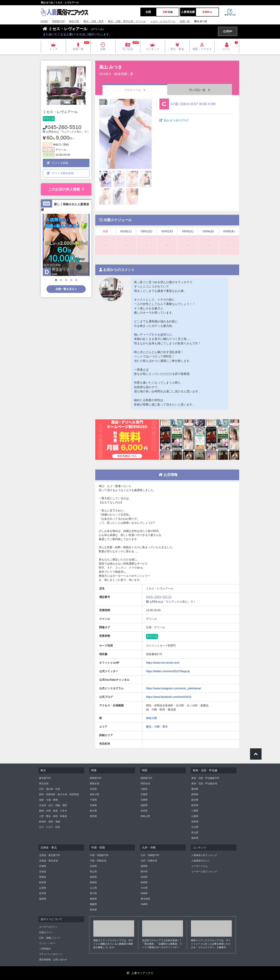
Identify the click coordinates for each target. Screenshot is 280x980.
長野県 (195, 822)
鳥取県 (93, 877)
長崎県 (144, 882)
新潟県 (195, 800)
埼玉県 (93, 789)
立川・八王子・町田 (50, 827)
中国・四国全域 (98, 861)
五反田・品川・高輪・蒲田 (53, 805)
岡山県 (93, 872)
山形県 (43, 888)
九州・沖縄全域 (149, 861)
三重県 (195, 811)
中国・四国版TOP (99, 855)
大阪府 (144, 789)
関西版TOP (146, 778)
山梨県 (195, 816)
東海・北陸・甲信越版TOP (205, 778)
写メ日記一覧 (200, 90)
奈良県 (144, 811)
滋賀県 (144, 805)
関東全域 (94, 784)
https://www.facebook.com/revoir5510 (169, 697)
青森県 (43, 877)
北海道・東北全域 (48, 861)
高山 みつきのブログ (174, 120)
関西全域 (145, 784)
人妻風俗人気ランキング (204, 855)
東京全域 (44, 784)
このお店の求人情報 (66, 189)
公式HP (228, 31)
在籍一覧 (185, 21)
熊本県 (144, 872)
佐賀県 (144, 877)
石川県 (195, 827)
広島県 (93, 866)
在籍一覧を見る (66, 289)
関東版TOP (58, 21)
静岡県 (195, 794)
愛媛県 (93, 904)
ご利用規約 (45, 949)
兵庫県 (144, 800)
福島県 (43, 899)
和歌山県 (145, 816)
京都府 (144, 794)
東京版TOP (45, 778)
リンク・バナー (47, 943)
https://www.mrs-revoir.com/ (163, 663)
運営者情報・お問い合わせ (53, 960)
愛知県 (195, 789)
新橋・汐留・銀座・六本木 (53, 811)
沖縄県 (144, 904)
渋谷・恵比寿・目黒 (50, 789)
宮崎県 (144, 893)
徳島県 (93, 899)
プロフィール (135, 90)
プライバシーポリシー (51, 954)
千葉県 (93, 800)
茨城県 (93, 805)
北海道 (43, 872)
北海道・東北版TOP (50, 855)
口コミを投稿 (58, 163)
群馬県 (93, 816)
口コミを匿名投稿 (60, 173)
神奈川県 (74, 21)
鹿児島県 (145, 899)
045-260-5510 (64, 127)
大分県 (144, 888)
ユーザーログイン (48, 927)
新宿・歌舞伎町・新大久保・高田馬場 (59, 794)
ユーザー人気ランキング (204, 872)
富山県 (195, 833)
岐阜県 (195, 805)
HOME (44, 21)
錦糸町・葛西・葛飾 (50, 822)
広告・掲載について (50, 938)
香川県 (93, 893)
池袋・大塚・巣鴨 (48, 800)
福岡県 (144, 866)
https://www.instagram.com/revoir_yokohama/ (173, 688)
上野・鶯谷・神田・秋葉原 (53, 816)
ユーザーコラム (199, 866)
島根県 (93, 882)
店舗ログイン (46, 932)
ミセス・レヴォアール (163, 21)
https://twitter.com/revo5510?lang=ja (168, 671)
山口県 (93, 888)
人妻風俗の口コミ (201, 861)
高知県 (93, 910)
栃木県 (93, 811)
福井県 (195, 838)
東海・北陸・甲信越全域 (204, 784)
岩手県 (43, 893)
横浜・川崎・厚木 (94, 21)
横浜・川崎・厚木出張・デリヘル (127, 21)
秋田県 (43, 882)
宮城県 (43, 866)
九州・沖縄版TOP (150, 855)
